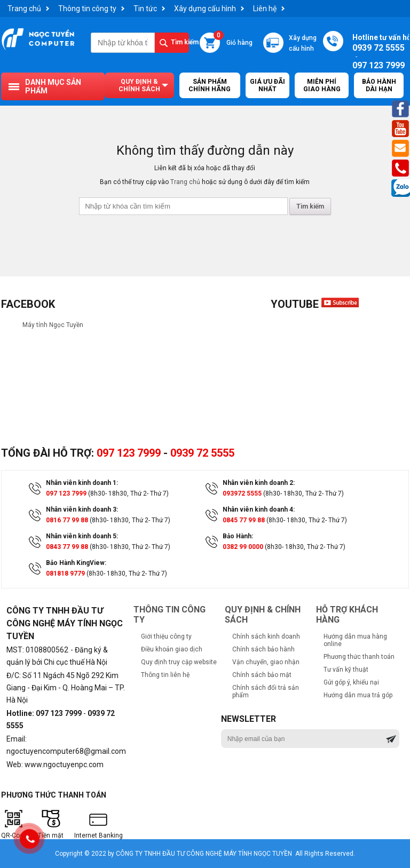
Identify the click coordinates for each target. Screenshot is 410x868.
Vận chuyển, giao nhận (266, 662)
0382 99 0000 (243, 547)
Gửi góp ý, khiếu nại (351, 682)
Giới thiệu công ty (166, 636)
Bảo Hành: (238, 536)
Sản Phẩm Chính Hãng (210, 85)
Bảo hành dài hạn (379, 85)
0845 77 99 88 (244, 520)
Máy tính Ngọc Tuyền (53, 325)
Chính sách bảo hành (263, 649)
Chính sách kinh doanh (266, 636)
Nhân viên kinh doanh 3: (82, 509)
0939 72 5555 (202, 453)
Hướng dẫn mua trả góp (358, 695)
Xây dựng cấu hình (205, 9)
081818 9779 (65, 574)
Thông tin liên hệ (165, 675)
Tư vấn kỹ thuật (346, 670)
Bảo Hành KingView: (76, 563)
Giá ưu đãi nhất (267, 85)
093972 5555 (242, 493)
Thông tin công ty (87, 9)
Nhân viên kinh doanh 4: (259, 509)
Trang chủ (24, 9)
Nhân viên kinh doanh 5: (82, 536)
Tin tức (145, 9)
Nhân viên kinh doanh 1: (82, 483)
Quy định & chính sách (139, 85)
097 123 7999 (129, 453)
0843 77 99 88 (67, 547)
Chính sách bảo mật (262, 675)
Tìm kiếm (180, 42)
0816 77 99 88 (67, 520)
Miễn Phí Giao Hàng (322, 85)
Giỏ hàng (233, 39)
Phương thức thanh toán (359, 657)
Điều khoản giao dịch (172, 649)
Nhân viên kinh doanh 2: (259, 483)
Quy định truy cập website (179, 662)
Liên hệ (265, 9)
